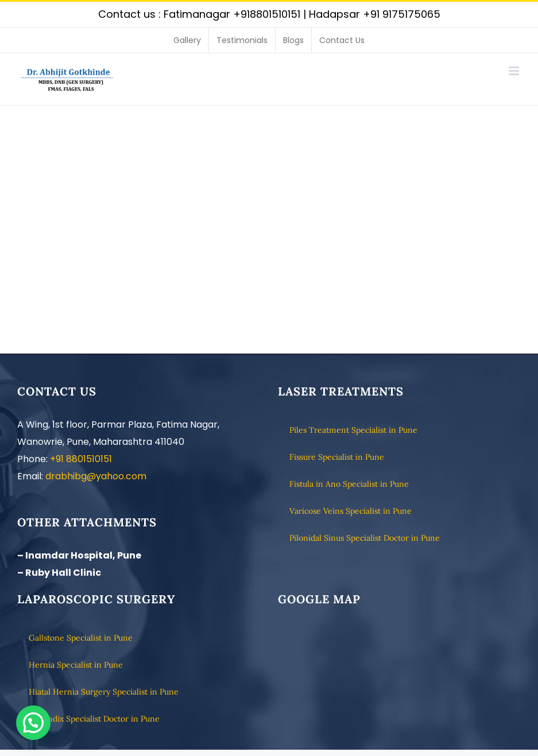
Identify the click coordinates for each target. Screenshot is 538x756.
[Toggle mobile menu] (515, 71)
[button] (33, 723)
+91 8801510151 (81, 459)
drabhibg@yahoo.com (96, 476)
